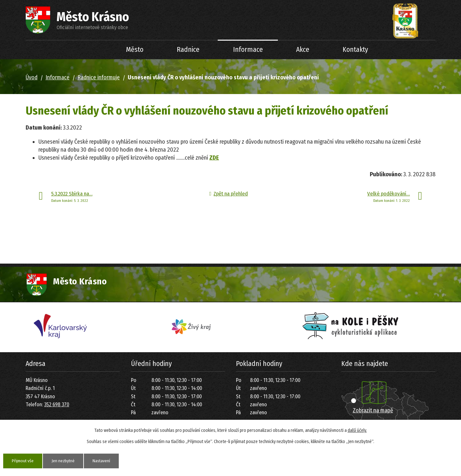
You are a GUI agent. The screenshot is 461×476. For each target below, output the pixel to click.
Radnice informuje (99, 77)
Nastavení (105, 461)
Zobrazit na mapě (373, 410)
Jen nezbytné (65, 461)
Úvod (93, 50)
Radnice (188, 50)
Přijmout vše (24, 461)
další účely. (357, 430)
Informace (248, 50)
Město (135, 50)
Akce (303, 50)
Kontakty (355, 50)
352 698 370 (57, 405)
